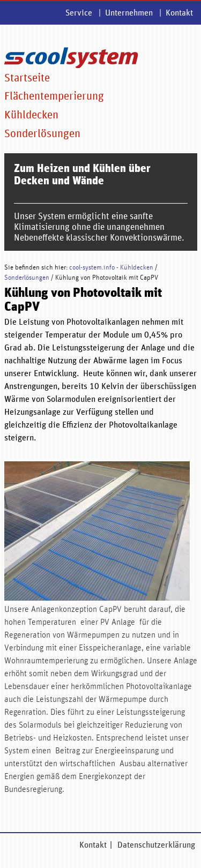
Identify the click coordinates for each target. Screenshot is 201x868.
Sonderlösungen (42, 134)
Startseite (27, 78)
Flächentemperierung (54, 96)
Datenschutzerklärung (156, 846)
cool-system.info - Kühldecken (111, 269)
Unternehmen (129, 13)
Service (79, 13)
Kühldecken (31, 115)
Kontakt (179, 13)
